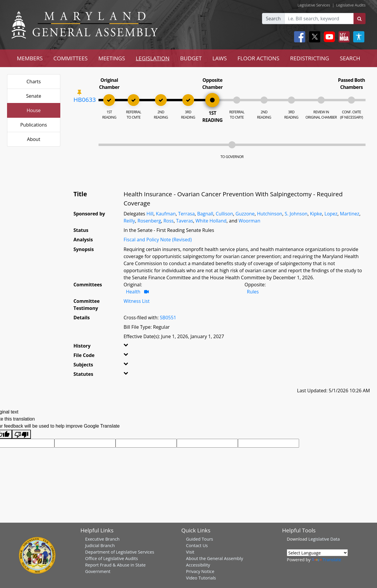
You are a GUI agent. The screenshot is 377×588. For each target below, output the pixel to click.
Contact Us (197, 545)
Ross (169, 221)
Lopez (331, 214)
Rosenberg (149, 221)
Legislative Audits (351, 5)
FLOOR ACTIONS (259, 58)
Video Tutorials (201, 578)
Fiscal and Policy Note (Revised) (158, 240)
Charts (34, 82)
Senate (34, 96)
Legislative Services (314, 5)
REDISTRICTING (310, 58)
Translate (326, 559)
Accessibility (198, 565)
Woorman (249, 221)
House (34, 110)
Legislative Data (324, 539)
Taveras (185, 221)
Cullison (224, 214)
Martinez (350, 214)
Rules (253, 292)
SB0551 (168, 318)
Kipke (316, 214)
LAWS (220, 58)
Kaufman (166, 214)
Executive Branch (102, 539)
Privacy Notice (200, 571)
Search (273, 19)
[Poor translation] (21, 434)
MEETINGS (112, 58)
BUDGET (191, 58)
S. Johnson (296, 214)
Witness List (136, 301)
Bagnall (205, 214)
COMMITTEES (71, 58)
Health (133, 292)
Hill (150, 214)
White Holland (211, 221)
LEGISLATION (153, 58)
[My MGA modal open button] (343, 37)
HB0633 (85, 99)
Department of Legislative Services (120, 552)
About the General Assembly (214, 558)
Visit (190, 552)
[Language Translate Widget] (317, 553)
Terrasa (186, 214)
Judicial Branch (100, 545)
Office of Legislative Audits (112, 558)
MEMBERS (30, 58)
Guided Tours (199, 539)
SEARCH (350, 58)
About (34, 139)
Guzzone (245, 214)
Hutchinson (270, 214)
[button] (132, 347)
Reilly (129, 221)
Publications (34, 125)
